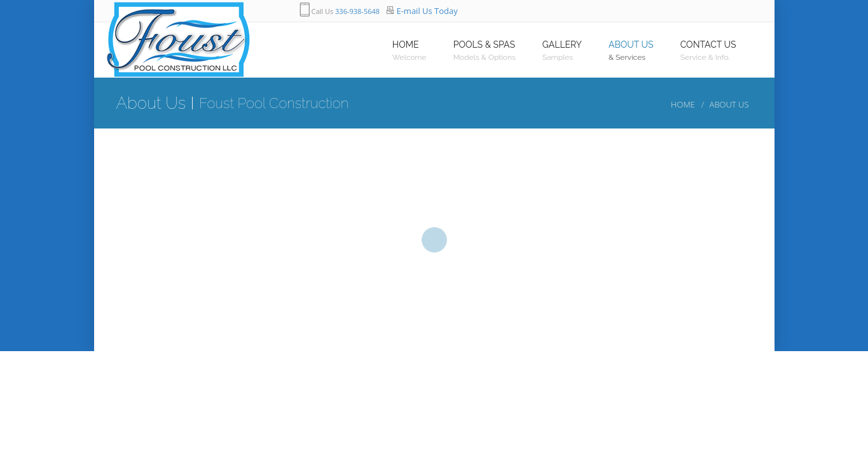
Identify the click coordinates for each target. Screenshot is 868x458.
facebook (561, 11)
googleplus (612, 11)
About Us (729, 104)
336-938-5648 (357, 11)
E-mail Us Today (427, 11)
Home (683, 104)
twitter (586, 11)
